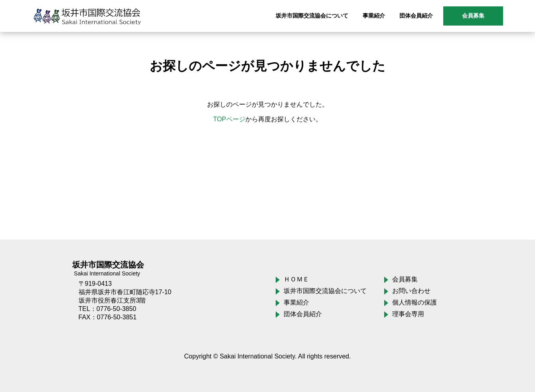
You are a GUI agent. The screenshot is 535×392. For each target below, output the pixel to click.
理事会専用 (408, 314)
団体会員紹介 (303, 314)
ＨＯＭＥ (296, 279)
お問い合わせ (411, 291)
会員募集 (473, 16)
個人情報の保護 (415, 302)
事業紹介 (296, 302)
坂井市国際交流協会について (325, 291)
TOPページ (229, 119)
